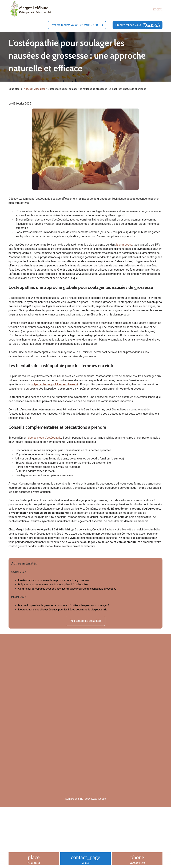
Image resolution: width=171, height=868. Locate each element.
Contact (85, 863)
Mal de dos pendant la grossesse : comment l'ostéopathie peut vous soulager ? (64, 605)
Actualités (40, 89)
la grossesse (124, 245)
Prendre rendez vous (138, 25)
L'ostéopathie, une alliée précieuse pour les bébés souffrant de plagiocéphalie (63, 610)
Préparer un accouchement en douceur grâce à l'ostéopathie (53, 585)
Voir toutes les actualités (85, 621)
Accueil (28, 89)
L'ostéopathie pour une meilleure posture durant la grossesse (53, 580)
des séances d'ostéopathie (45, 438)
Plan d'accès (34, 863)
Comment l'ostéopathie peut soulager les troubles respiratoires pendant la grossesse (67, 589)
